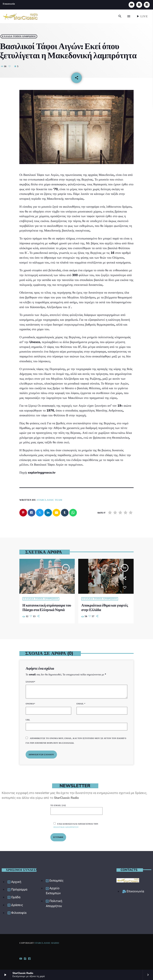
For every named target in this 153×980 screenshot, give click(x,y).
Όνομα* (30, 703)
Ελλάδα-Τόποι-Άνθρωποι (20, 35)
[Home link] (21, 16)
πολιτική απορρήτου (66, 827)
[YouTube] (132, 5)
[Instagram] (139, 5)
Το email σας (76, 809)
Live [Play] (142, 16)
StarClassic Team (50, 500)
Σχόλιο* (30, 681)
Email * (81, 703)
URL (28, 719)
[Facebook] (147, 5)
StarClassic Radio (47, 943)
